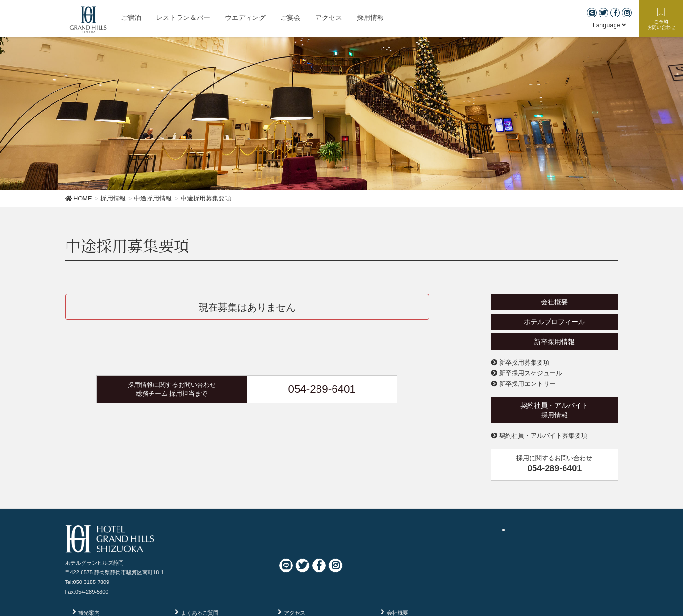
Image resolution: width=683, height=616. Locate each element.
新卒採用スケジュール (531, 373)
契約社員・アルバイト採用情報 (554, 410)
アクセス (295, 613)
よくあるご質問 (200, 613)
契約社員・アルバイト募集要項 (543, 436)
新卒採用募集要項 (524, 362)
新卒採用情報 (554, 342)
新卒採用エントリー (527, 384)
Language (609, 25)
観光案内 (89, 613)
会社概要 (554, 302)
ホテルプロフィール (554, 322)
